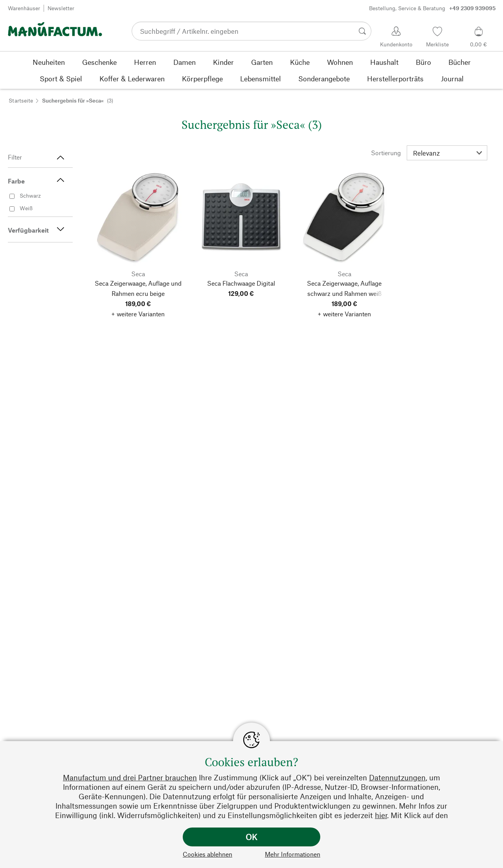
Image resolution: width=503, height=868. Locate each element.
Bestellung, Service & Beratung (432, 8)
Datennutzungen (397, 777)
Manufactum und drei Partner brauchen (130, 777)
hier (381, 815)
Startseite (21, 100)
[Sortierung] (447, 153)
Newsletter (61, 8)
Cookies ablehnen (207, 854)
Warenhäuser (24, 8)
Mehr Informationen (293, 854)
